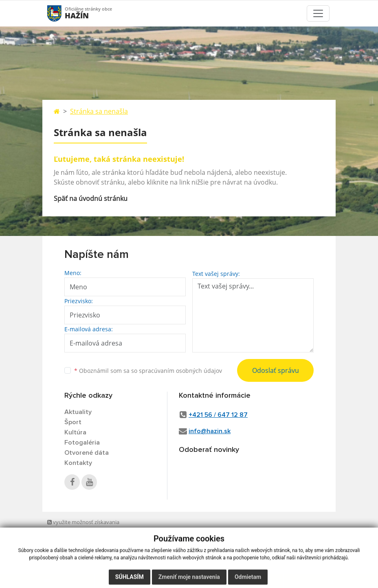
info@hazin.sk (210, 431)
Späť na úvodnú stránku (91, 198)
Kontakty (78, 463)
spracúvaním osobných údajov (180, 371)
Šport (73, 422)
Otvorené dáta (87, 453)
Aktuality (78, 412)
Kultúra (75, 432)
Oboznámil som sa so (148, 371)
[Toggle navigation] (318, 13)
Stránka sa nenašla (99, 111)
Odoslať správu (276, 370)
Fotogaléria (82, 443)
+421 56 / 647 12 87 (218, 415)
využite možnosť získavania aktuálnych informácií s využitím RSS (86, 530)
